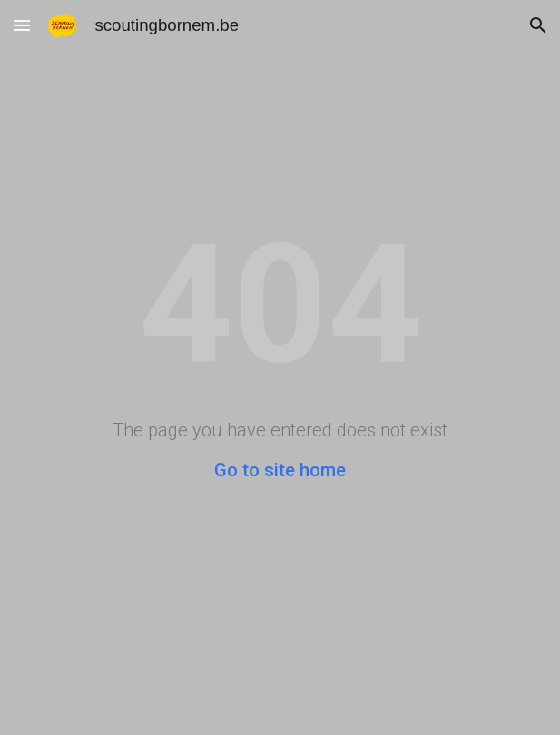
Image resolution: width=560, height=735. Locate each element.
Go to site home (280, 470)
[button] (22, 25)
